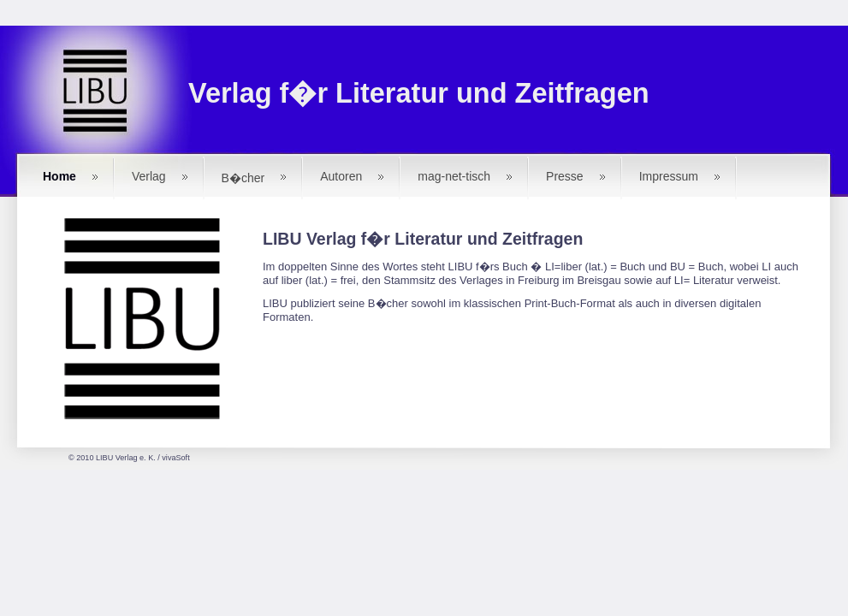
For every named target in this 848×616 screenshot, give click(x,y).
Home (59, 176)
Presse (565, 176)
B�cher (243, 178)
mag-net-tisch (454, 176)
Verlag (149, 176)
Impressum (669, 176)
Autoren (341, 176)
